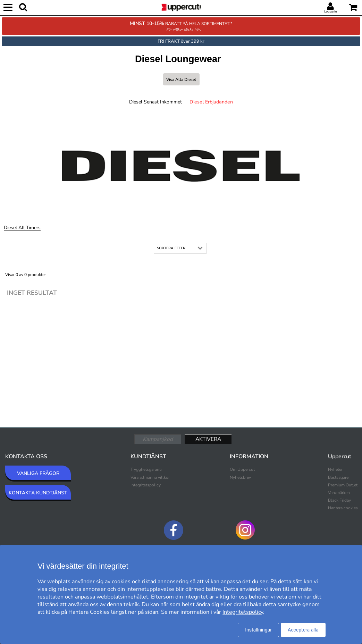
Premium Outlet (343, 485)
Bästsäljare (338, 477)
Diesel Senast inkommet (155, 102)
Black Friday (339, 500)
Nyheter (335, 469)
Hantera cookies (343, 508)
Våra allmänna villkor (150, 477)
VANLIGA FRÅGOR (38, 473)
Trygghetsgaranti (146, 469)
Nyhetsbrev (240, 477)
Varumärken (339, 493)
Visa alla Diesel (181, 80)
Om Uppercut (242, 469)
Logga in (330, 11)
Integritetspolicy (146, 485)
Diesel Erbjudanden (211, 102)
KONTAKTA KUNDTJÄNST (38, 493)
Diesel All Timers (22, 228)
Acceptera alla (303, 630)
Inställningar (258, 630)
